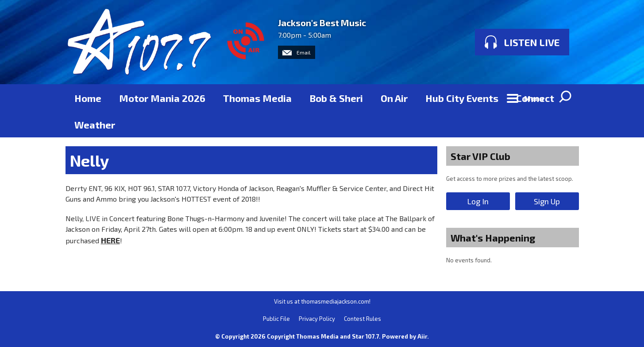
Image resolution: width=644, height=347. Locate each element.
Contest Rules (362, 319)
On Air (394, 98)
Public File (276, 319)
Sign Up (547, 201)
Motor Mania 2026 (162, 98)
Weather (95, 125)
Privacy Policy (317, 319)
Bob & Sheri (336, 98)
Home (88, 98)
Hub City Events (462, 98)
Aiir (422, 336)
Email (297, 52)
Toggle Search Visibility (566, 97)
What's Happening (493, 238)
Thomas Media (257, 98)
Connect (535, 98)
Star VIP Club (480, 156)
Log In (478, 201)
